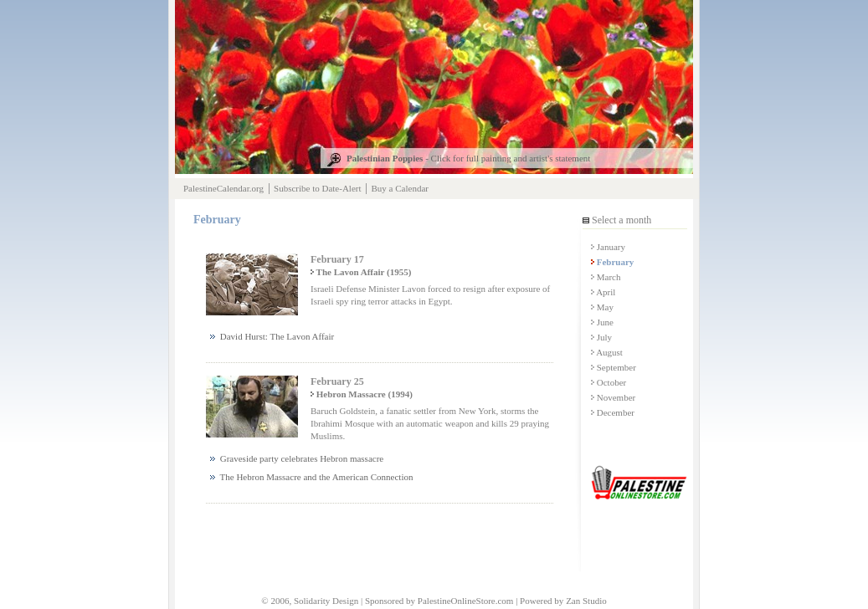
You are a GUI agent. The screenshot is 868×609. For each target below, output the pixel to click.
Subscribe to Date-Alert (317, 188)
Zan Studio (586, 601)
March (606, 277)
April (603, 292)
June (602, 322)
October (609, 382)
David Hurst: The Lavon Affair (272, 336)
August (607, 352)
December (613, 412)
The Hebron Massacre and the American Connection (311, 477)
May (602, 307)
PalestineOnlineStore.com (466, 601)
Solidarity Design (326, 601)
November (613, 397)
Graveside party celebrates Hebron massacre (297, 458)
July (601, 337)
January (608, 247)
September (614, 367)
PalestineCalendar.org (223, 188)
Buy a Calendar (400, 188)
